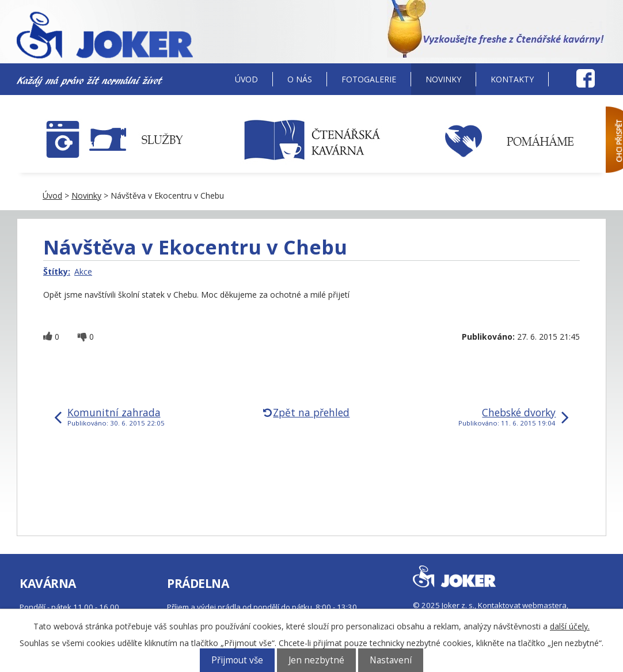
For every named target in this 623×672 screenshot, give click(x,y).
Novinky (443, 79)
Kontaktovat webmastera (522, 605)
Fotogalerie (369, 79)
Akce (83, 272)
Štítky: (57, 272)
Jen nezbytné (316, 660)
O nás (300, 79)
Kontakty (512, 79)
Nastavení (391, 660)
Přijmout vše (237, 660)
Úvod (246, 79)
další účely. (570, 626)
